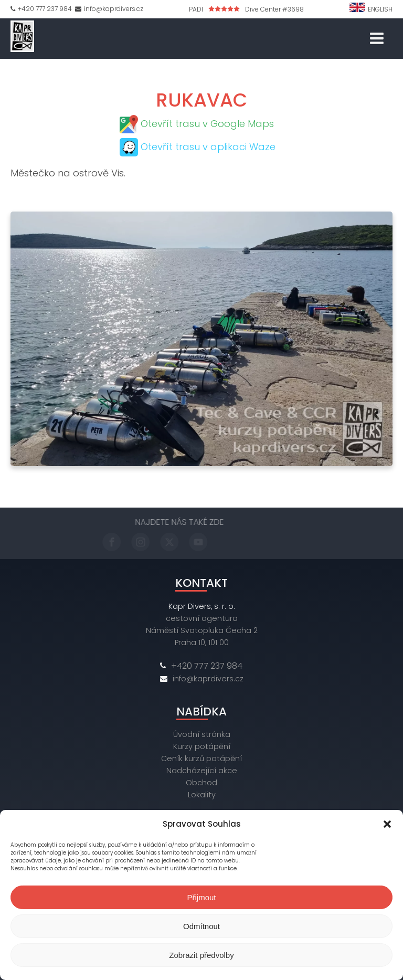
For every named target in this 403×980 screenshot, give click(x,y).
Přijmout (201, 897)
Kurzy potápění (202, 746)
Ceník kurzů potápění (201, 758)
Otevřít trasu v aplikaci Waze (208, 147)
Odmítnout (201, 926)
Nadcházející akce (202, 771)
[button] (387, 824)
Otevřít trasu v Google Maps (207, 124)
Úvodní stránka (202, 734)
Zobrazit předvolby (201, 955)
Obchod (201, 783)
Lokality (202, 795)
